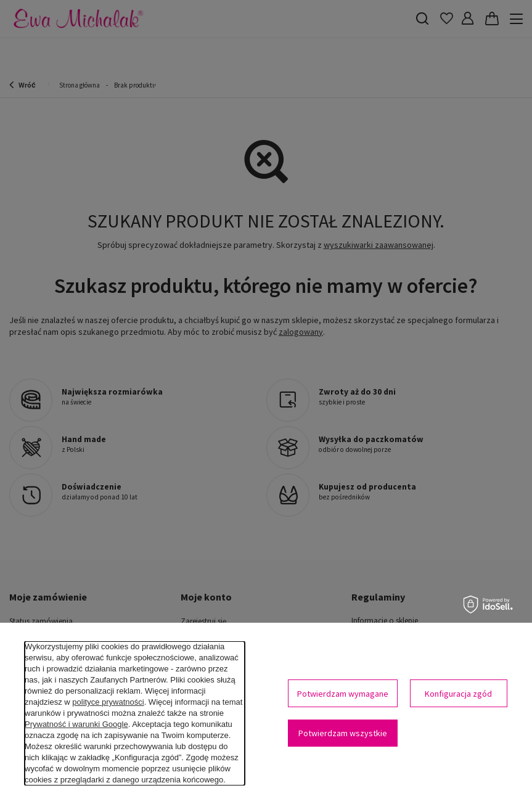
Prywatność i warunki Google (76, 724)
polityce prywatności (108, 702)
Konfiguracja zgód (458, 694)
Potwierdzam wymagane (343, 694)
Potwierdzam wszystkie (343, 733)
